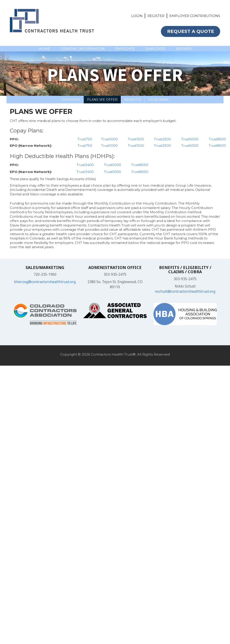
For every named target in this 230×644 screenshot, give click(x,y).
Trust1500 (136, 139)
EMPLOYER (155, 49)
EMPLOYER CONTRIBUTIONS (195, 16)
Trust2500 (162, 139)
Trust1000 (109, 139)
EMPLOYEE (125, 49)
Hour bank (158, 100)
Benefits (133, 100)
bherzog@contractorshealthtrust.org (45, 282)
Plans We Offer (102, 100)
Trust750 (85, 139)
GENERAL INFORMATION (83, 49)
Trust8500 (217, 139)
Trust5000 (190, 139)
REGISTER (156, 16)
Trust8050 (140, 165)
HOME (44, 49)
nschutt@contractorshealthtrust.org (185, 291)
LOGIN (137, 16)
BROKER (184, 49)
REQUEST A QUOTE (191, 31)
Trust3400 (85, 165)
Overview (71, 100)
